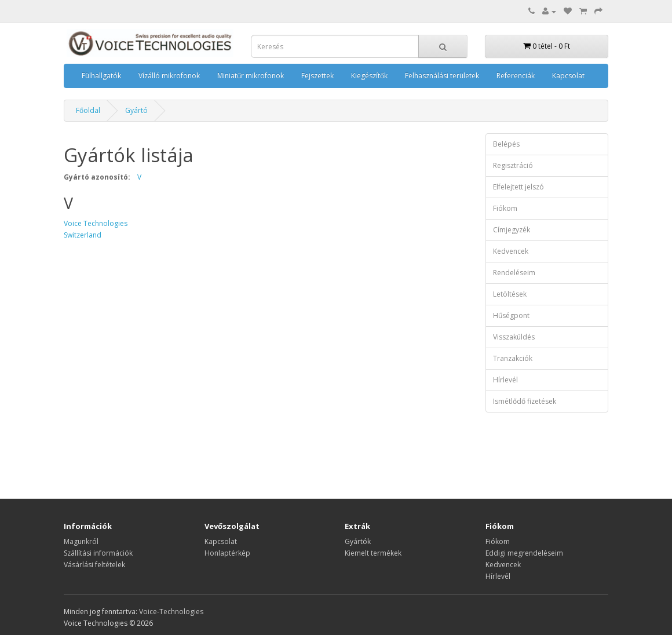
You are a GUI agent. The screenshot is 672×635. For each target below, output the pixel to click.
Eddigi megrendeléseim (524, 553)
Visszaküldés (514, 337)
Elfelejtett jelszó (518, 187)
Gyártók (358, 541)
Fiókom (505, 208)
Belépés (506, 144)
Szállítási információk (98, 553)
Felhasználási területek (442, 76)
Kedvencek (511, 251)
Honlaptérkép (227, 553)
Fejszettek (317, 76)
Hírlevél (505, 380)
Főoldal (88, 110)
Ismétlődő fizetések (525, 401)
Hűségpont (511, 315)
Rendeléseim (514, 273)
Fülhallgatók (101, 76)
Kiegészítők (369, 76)
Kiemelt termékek (373, 553)
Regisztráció (513, 165)
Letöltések (510, 294)
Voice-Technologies (171, 612)
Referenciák (516, 76)
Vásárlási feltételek (94, 565)
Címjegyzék (512, 230)
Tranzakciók (513, 358)
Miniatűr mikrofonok (251, 76)
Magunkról (81, 541)
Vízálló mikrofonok (169, 76)
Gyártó (136, 110)
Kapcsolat (568, 76)
